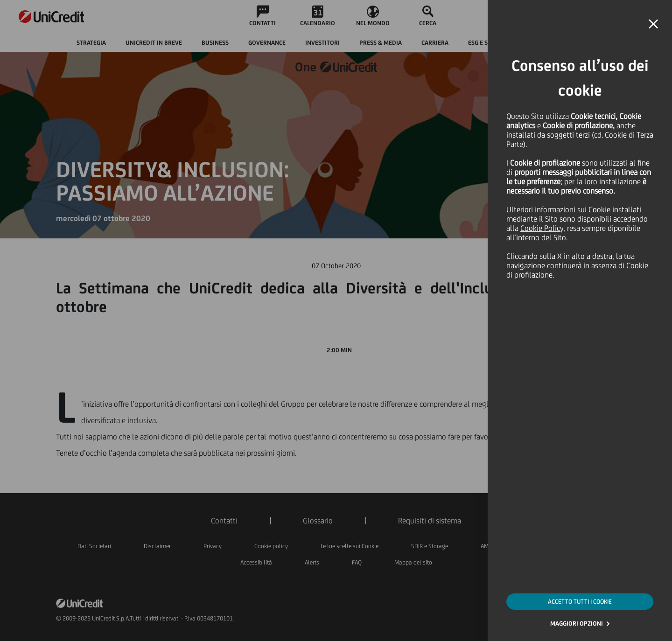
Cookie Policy (542, 228)
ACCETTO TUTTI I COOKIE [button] (580, 602)
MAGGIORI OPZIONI (577, 624)
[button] (653, 24)
